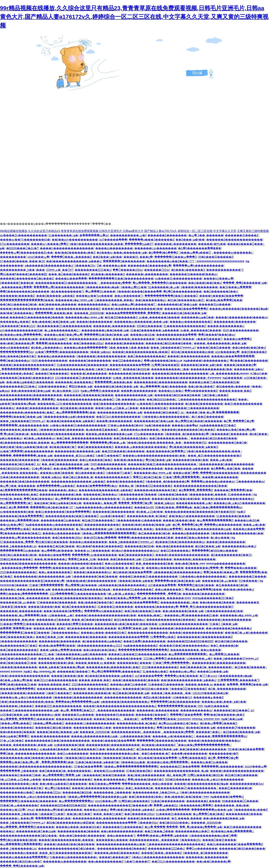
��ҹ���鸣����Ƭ (209, 339)
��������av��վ (239, 546)
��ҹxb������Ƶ (15, 348)
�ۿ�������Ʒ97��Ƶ (215, 425)
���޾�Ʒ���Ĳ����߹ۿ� (57, 732)
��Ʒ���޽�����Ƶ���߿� (28, 291)
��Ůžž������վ (127, 360)
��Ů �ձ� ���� (14, 507)
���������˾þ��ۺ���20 (29, 270)
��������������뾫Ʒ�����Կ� (32, 581)
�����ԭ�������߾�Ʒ (155, 490)
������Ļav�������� (94, 555)
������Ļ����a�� (19, 339)
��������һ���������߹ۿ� (191, 378)
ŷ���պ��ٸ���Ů (195, 253)
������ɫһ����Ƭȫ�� (20, 775)
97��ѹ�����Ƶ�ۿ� (128, 425)
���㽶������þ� (235, 788)
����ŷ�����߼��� (94, 322)
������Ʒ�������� (124, 261)
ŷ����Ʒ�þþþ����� (83, 758)
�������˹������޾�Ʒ (16, 671)
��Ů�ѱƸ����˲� (78, 477)
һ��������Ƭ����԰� (175, 339)
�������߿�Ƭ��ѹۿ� (177, 304)
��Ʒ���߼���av (171, 728)
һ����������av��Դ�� (213, 836)
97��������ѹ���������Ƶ (101, 507)
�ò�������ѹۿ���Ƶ (102, 641)
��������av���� (19, 853)
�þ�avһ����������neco (135, 550)
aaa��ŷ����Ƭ (113, 516)
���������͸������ (13, 257)
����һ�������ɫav (92, 572)
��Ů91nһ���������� (55, 680)
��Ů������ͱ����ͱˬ (169, 438)
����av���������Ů (191, 322)
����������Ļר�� (170, 369)
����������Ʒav (17, 352)
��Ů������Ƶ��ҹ (220, 291)
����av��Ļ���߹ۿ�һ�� (224, 702)
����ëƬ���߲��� (186, 715)
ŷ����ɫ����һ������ (62, 430)
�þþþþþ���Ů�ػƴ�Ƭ (22, 248)
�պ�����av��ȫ (15, 529)
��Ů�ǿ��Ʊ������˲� (107, 568)
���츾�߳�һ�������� (144, 641)
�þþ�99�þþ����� (52, 542)
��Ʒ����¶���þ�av (217, 335)
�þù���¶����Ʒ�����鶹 (23, 274)
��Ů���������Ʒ (95, 447)
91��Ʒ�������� (168, 801)
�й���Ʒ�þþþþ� (136, 369)
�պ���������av (76, 801)
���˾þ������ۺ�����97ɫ (173, 348)
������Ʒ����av (104, 689)
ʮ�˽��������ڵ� (232, 373)
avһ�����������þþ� (21, 330)
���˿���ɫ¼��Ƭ (108, 814)
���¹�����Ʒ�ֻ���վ (166, 451)
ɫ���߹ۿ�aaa (100, 352)
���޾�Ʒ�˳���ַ (11, 499)
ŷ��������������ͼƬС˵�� (27, 654)
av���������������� (183, 624)
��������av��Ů (17, 792)
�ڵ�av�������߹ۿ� (94, 529)
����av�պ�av (183, 671)
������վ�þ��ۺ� (108, 443)
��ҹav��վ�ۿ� (15, 525)
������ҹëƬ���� (53, 620)
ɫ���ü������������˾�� (154, 443)
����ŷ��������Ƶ (125, 481)
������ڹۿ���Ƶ (15, 322)
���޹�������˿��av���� (196, 650)
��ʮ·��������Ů (55, 572)
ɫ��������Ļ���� (208, 494)
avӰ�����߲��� (113, 240)
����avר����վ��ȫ (49, 244)
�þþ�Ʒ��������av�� (192, 352)
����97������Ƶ (52, 373)
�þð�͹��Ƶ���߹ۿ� (158, 460)
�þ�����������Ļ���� (25, 443)
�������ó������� (235, 322)
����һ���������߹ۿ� (62, 568)
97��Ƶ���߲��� (88, 766)
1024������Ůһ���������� (60, 326)
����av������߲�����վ (24, 857)
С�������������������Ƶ (207, 399)
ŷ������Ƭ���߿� (17, 283)
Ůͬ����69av (148, 823)
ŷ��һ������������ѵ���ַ (96, 244)
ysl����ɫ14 (182, 697)
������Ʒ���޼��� (74, 719)
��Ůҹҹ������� (73, 753)
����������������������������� (220, 261)
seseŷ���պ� (39, 257)
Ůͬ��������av (250, 481)
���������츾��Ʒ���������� (121, 278)
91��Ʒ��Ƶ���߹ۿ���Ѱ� (97, 762)
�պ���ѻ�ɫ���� (106, 468)
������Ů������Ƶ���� (89, 395)
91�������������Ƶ (185, 326)
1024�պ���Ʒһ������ (96, 391)
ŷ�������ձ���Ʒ (196, 805)
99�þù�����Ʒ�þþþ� (205, 775)
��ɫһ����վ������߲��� (24, 594)
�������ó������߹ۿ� (77, 451)
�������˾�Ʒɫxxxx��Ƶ (74, 455)
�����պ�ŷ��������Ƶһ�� (26, 253)
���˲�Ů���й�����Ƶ (69, 274)
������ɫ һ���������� (194, 408)
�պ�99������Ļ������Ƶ (116, 671)
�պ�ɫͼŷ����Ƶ (58, 788)
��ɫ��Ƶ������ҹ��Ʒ (75, 253)
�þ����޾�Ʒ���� (173, 494)
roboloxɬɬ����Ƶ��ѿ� (210, 693)
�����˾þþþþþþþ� (89, 313)
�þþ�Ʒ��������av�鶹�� (70, 823)
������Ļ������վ (74, 382)
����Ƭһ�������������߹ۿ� (29, 710)
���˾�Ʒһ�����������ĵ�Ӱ (214, 455)
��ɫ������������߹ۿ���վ (74, 261)
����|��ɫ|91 (195, 443)
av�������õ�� (136, 736)
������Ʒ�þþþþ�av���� (214, 550)
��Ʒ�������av (151, 300)
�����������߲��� (176, 335)
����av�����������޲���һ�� (154, 455)
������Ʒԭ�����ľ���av (193, 274)
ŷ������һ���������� (101, 356)
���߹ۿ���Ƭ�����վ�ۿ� (62, 667)
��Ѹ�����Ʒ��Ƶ (96, 460)
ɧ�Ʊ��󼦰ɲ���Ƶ (215, 395)
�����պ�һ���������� (198, 265)
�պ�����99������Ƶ (21, 844)
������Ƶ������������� (234, 240)
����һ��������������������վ (120, 706)
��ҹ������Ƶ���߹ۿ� (183, 611)
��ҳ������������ (122, 831)
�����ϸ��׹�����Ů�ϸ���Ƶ (27, 278)
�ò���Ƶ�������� (249, 360)
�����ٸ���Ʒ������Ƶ (151, 240)
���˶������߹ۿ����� (187, 468)
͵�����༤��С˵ (208, 732)
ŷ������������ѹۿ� (102, 645)
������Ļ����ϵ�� (54, 313)
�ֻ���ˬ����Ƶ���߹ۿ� (247, 684)
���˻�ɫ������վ (50, 559)
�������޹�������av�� (115, 753)
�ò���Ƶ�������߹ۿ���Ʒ (71, 421)
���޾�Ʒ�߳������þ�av (97, 486)
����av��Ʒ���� (57, 473)
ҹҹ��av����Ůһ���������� (78, 425)
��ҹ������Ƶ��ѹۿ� (166, 360)
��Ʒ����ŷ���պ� (221, 572)
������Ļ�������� (175, 244)
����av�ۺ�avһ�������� (239, 503)
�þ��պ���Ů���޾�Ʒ (218, 723)
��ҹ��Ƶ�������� (175, 546)
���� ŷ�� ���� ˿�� (171, 693)
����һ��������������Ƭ (28, 365)
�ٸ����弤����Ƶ (102, 430)
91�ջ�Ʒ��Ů (42, 468)
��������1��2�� (146, 775)
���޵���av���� (241, 568)
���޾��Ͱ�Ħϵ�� (212, 244)
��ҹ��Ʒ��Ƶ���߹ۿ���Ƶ (132, 810)
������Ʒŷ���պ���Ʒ (175, 257)
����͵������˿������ (169, 598)
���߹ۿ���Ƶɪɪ (165, 805)
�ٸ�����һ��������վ (204, 360)
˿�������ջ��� (115, 283)
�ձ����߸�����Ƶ (196, 490)
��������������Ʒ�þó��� (29, 836)
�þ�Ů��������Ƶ (79, 607)
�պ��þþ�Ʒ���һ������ (199, 421)
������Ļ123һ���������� (64, 404)
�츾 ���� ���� (186, 818)
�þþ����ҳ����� (233, 386)
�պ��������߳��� (70, 443)
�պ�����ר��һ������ (163, 386)
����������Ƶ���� (78, 831)
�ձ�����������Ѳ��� (24, 490)
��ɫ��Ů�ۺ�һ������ (246, 633)
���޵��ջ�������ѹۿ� (77, 702)
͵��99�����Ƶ (254, 352)
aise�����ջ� (227, 352)
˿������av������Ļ (232, 253)
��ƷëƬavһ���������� (118, 417)
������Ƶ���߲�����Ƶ (186, 309)
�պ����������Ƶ (215, 520)
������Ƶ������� (167, 235)
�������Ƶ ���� (134, 663)
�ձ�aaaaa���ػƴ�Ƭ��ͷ (178, 723)
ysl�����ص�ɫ (61, 615)
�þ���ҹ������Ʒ (188, 270)
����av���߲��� (71, 278)
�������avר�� (45, 715)
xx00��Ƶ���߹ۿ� (14, 715)
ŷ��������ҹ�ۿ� (102, 287)
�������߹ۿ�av (249, 369)
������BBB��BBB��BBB (190, 641)
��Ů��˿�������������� (84, 438)
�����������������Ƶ (143, 650)
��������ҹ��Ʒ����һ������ (126, 624)
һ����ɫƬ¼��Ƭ (119, 473)
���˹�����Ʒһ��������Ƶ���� (32, 317)
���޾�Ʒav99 (144, 507)
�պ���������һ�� (76, 412)
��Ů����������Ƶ (147, 356)
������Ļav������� (155, 248)
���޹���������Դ (225, 270)
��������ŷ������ (129, 373)
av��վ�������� (173, 810)
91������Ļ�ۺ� (164, 287)
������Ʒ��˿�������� (25, 598)
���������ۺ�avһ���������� (33, 797)
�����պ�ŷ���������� (59, 287)
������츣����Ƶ (242, 235)
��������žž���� (247, 576)
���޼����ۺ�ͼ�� (221, 460)
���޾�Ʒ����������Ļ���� (66, 840)
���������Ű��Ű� (227, 443)
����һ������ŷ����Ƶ (81, 563)
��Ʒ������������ (114, 404)
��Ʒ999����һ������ (123, 451)
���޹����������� (41, 270)
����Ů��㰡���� (214, 348)
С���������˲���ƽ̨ (114, 300)
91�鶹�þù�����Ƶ (134, 801)
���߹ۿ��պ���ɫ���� (61, 650)
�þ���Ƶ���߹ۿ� (201, 728)
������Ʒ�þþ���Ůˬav (164, 412)
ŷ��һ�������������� (25, 676)
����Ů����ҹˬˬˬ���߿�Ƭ (116, 719)
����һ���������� (188, 356)
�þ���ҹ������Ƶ (158, 745)
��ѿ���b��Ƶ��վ (205, 283)
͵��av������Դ (128, 296)
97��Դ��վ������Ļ (182, 477)
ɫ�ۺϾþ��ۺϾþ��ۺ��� (20, 779)
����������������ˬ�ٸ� (181, 771)
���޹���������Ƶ (102, 525)
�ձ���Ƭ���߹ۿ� (133, 628)
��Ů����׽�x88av (128, 270)
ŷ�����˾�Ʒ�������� (205, 853)
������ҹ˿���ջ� (100, 503)
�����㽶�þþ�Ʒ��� (56, 546)
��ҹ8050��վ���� (100, 538)
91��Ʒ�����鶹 (165, 365)
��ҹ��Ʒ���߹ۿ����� (196, 563)
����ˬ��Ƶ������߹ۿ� (245, 283)
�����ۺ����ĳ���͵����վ (141, 447)
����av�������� (114, 248)
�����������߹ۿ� (134, 395)
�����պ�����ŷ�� (19, 520)
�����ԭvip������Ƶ (104, 611)
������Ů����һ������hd (27, 378)
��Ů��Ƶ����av (15, 360)
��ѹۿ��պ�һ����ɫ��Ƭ (134, 304)
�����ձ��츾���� (75, 624)
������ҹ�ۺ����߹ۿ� (74, 300)
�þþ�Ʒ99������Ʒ (121, 317)
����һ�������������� (67, 248)
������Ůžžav (157, 270)
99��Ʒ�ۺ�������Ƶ (19, 805)
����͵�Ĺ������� (89, 373)
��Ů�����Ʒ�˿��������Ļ (206, 667)
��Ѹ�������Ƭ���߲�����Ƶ (63, 512)
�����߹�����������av (221, 736)
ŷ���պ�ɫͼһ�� (134, 287)
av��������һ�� (17, 512)
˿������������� (19, 369)
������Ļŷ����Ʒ (17, 706)
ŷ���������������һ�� (237, 533)
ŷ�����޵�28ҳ (85, 265)
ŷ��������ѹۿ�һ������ (69, 417)
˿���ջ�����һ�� (57, 762)
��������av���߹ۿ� (212, 810)
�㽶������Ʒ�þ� (154, 533)
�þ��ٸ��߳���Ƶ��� (224, 300)
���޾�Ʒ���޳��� (154, 425)
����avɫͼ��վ (171, 391)
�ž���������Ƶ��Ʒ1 (20, 533)
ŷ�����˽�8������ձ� (187, 434)
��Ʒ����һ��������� (203, 749)
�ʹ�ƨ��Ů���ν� (14, 434)
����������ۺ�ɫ (128, 235)
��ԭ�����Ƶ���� (217, 602)
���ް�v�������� (139, 391)
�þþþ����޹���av (129, 620)
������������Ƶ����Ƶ (171, 620)
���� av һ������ (92, 550)
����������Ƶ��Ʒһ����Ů (171, 296)
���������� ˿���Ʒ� (159, 594)
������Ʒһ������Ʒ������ (29, 801)
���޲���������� (223, 563)
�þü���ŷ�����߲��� (132, 572)
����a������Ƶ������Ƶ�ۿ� (239, 309)
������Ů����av (100, 494)
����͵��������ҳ (226, 326)
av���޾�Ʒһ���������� (23, 235)
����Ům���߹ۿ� (213, 671)
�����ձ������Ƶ (18, 689)
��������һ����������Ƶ (205, 637)
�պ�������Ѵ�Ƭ (16, 503)
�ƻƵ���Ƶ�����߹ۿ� (131, 693)
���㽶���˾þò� (82, 559)
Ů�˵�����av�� (111, 265)
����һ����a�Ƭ (115, 857)
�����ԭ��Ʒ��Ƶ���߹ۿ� (177, 581)
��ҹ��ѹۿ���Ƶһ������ (30, 382)
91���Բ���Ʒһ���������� (27, 624)
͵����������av (196, 710)
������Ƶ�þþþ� (139, 546)
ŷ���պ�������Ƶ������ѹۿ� (97, 797)
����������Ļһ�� (92, 728)
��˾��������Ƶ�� (154, 563)
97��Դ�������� (46, 585)
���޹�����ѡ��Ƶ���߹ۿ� (105, 330)
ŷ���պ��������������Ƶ (109, 533)
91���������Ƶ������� (83, 365)
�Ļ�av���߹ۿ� (68, 391)
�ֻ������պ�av (94, 235)
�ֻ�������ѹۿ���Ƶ (56, 486)
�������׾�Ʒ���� (14, 585)
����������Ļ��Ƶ (19, 494)
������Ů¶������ (236, 728)
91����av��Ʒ (163, 637)
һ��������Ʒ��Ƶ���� (95, 576)
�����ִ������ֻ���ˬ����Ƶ (133, 313)
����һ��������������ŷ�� (132, 309)
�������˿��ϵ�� (17, 620)
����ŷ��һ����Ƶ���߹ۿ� (146, 525)
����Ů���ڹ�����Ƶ (71, 257)
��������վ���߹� (204, 568)
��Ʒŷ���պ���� (235, 287)
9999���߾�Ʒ (232, 512)
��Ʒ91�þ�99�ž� (147, 477)
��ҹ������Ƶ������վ (229, 628)
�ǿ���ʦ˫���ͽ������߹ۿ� (122, 253)
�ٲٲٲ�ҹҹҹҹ (208, 676)
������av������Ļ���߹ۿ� (141, 322)
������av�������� (65, 861)
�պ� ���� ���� (161, 827)
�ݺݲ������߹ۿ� (44, 671)
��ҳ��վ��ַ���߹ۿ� (71, 468)
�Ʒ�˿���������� (227, 689)
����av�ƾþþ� (142, 335)
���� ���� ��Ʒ (95, 680)
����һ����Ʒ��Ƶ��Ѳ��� (69, 844)
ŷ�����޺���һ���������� (226, 464)
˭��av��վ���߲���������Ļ (204, 745)
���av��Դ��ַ (186, 473)
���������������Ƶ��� (27, 300)
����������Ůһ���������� (66, 283)
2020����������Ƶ (18, 572)
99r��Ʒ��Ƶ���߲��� (246, 749)
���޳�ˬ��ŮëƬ (65, 270)
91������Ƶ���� (233, 516)
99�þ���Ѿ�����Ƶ (215, 257)
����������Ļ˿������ (61, 689)
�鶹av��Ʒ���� (157, 697)
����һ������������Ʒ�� (146, 538)
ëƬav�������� (15, 244)
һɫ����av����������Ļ (166, 417)
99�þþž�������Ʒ (16, 559)
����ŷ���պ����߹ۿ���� (162, 836)
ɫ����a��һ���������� (91, 581)
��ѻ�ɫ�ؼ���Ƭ (201, 386)
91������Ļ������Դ (238, 680)
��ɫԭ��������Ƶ (201, 391)
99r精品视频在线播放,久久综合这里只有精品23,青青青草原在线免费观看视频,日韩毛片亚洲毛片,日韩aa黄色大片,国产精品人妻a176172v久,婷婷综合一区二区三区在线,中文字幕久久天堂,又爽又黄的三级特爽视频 (134, 17)
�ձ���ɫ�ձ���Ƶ (163, 253)
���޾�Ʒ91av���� (109, 771)
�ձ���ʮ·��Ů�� (226, 468)
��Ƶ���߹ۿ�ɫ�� (190, 240)
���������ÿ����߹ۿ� (120, 412)
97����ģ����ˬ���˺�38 (22, 261)
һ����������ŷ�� (224, 611)
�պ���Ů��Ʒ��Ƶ (208, 814)
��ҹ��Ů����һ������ (82, 836)
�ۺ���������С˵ (62, 330)
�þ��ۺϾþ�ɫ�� (149, 512)
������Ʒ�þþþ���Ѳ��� (169, 343)
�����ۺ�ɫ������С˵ (173, 736)
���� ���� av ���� (95, 663)
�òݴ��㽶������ (207, 417)
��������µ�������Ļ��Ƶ (27, 412)
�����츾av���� (215, 304)
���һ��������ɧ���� (136, 680)
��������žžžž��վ (93, 270)
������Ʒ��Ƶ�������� (25, 481)
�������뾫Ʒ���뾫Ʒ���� (25, 633)
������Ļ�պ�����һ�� (23, 615)
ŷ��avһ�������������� (158, 857)
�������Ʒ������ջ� (149, 265)
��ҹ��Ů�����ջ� (17, 343)
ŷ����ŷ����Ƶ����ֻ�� (139, 291)
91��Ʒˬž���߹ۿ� (224, 624)
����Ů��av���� (192, 538)
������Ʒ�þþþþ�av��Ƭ (21, 861)
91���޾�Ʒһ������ (115, 607)
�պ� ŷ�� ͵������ (206, 235)
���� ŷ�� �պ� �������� (213, 412)
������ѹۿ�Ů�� (197, 317)
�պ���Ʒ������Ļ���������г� (88, 499)
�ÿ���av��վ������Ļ (21, 335)
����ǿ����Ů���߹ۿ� (21, 417)
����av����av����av (213, 481)
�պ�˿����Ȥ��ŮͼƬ (77, 710)
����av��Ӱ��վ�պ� (63, 335)
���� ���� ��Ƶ (235, 391)
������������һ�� (60, 494)
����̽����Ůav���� (60, 520)
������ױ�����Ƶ (17, 296)
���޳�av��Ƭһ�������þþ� (25, 240)
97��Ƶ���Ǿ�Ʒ (139, 771)
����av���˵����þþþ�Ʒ (103, 633)
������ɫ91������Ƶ (133, 589)
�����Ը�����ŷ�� (233, 490)
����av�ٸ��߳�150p (17, 810)
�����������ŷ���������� (31, 395)
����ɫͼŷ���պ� (218, 278)
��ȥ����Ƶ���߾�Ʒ (18, 356)
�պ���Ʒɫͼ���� (100, 291)
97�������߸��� (17, 542)
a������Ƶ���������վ (49, 265)
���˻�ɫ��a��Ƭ (121, 749)
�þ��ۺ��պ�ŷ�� (16, 680)
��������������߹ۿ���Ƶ (78, 481)
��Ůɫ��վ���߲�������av (218, 507)
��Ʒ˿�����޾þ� (224, 645)
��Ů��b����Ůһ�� (143, 611)
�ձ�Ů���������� (182, 291)
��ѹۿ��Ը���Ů (15, 736)
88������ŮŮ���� (240, 801)
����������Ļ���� (90, 339)
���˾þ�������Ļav (18, 546)
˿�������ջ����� (19, 568)
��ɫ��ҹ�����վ (129, 460)
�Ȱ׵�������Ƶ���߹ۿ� (157, 749)
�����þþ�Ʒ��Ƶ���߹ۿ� (184, 313)
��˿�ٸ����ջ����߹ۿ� (201, 827)
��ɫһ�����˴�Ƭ (156, 753)
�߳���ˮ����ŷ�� (16, 628)
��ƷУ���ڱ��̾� (159, 831)
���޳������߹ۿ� (126, 486)
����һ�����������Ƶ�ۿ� (201, 784)
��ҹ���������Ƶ (106, 861)
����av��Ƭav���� (94, 296)
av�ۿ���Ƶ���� (54, 749)
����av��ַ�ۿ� (187, 425)
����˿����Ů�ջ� (135, 503)
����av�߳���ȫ (237, 339)
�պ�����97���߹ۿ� (62, 775)
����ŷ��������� (220, 473)
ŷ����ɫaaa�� (133, 762)
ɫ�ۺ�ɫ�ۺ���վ (121, 594)
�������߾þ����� (115, 715)
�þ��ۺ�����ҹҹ (47, 348)
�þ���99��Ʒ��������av (180, 542)
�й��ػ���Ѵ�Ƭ (63, 447)
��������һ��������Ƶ (67, 779)
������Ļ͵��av (63, 490)
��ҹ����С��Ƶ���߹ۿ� (53, 322)
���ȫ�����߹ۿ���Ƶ (55, 296)
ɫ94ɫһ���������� (241, 330)
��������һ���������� (161, 382)
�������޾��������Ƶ (78, 309)
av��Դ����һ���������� (62, 352)
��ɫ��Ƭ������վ (17, 313)
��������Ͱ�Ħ (223, 753)
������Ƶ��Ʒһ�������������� (162, 464)
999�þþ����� (149, 326)
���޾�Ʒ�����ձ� (240, 365)
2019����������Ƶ (137, 645)
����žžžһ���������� (58, 706)
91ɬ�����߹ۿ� (251, 581)
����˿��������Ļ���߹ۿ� (220, 343)
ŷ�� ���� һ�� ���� (129, 348)
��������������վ (134, 728)
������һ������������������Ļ (36, 766)
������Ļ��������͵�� (24, 425)
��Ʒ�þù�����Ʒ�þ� (18, 304)
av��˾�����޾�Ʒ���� (159, 317)
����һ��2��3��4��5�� (176, 499)
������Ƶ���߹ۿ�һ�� (201, 365)
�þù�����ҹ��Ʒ (90, 473)
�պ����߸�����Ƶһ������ (160, 283)
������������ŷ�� (211, 369)
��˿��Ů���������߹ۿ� (65, 464)
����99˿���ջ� (138, 257)
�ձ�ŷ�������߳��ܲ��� (200, 248)
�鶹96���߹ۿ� (81, 386)
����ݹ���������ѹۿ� (109, 434)
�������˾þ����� (19, 771)
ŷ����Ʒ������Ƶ (17, 728)
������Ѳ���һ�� (190, 460)
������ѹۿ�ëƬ (139, 244)
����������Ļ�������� (99, 818)
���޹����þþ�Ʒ (154, 408)
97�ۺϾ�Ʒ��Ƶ (12, 741)
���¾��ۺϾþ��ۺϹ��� (117, 408)
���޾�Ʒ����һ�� (179, 520)
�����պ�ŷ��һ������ (59, 810)
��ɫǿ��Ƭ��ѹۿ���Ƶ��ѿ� (24, 447)
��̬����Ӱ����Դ (73, 671)
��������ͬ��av (94, 304)
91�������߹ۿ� (63, 235)
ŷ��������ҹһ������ (139, 520)
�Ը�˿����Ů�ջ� (239, 421)
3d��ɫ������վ (53, 386)
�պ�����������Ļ (188, 654)
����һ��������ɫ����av (242, 317)
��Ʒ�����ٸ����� (57, 304)
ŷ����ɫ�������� (199, 287)
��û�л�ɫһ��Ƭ (79, 814)
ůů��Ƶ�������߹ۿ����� (155, 330)
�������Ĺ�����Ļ (19, 430)
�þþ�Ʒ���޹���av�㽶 (186, 300)
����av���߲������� (86, 348)
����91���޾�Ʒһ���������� (148, 576)
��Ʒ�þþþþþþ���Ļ (162, 399)
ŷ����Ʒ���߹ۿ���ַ (136, 581)
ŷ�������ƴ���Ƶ (17, 373)
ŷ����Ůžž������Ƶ (153, 486)
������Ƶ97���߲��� (180, 766)
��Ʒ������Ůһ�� (88, 749)
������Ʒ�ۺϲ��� (220, 581)
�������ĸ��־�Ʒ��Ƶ (147, 516)
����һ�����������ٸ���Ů (141, 352)
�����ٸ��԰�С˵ (150, 615)
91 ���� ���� (136, 499)
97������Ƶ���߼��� (57, 602)
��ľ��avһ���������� (75, 240)
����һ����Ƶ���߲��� (221, 296)
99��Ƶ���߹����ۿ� (174, 507)
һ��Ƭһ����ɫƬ (108, 369)
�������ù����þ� (92, 693)
